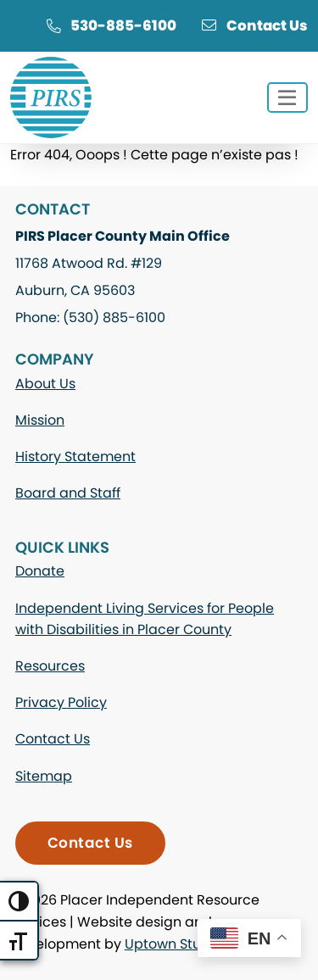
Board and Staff (68, 493)
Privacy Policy (61, 702)
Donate (40, 571)
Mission (40, 420)
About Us (45, 384)
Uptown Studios (177, 944)
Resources (50, 666)
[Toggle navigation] (288, 98)
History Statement (75, 457)
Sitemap (44, 776)
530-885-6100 (111, 25)
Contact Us (255, 25)
